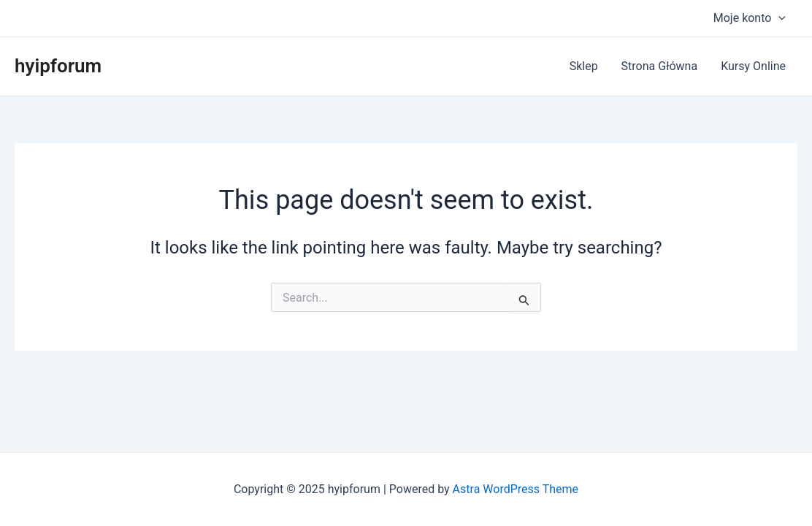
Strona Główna (660, 66)
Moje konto (750, 18)
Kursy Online (753, 66)
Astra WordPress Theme (516, 489)
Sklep (584, 66)
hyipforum (58, 66)
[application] (778, 18)
